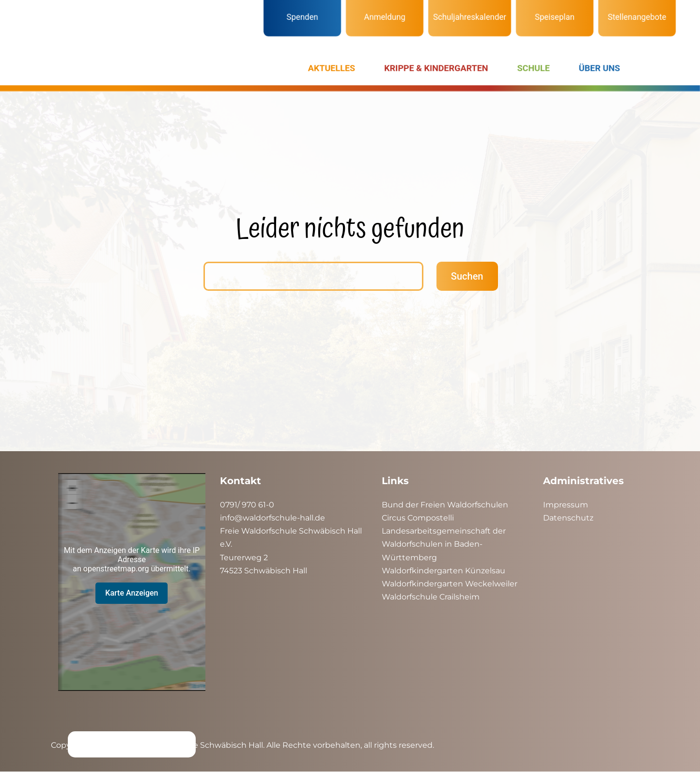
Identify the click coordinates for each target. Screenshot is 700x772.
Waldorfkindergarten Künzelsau (443, 571)
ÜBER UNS (599, 68)
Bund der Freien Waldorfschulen (445, 505)
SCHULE (534, 68)
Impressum (566, 505)
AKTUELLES (332, 68)
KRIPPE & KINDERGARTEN (436, 68)
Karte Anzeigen (132, 593)
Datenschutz (568, 518)
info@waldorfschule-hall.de (272, 518)
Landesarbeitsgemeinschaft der (444, 531)
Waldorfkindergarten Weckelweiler (450, 584)
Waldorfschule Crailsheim (431, 597)
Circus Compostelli (418, 518)
